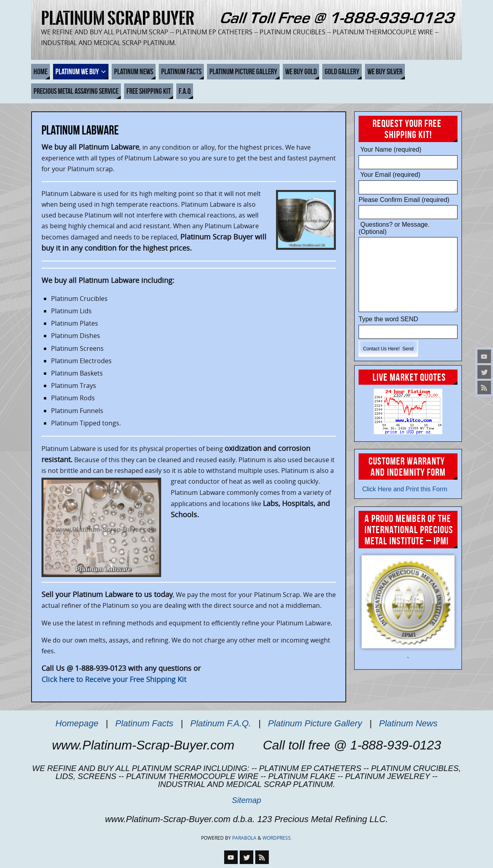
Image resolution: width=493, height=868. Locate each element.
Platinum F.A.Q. (221, 723)
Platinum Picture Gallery (315, 723)
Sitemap (246, 800)
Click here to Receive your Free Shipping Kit (114, 679)
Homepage (77, 723)
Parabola (244, 838)
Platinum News (408, 723)
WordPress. (277, 838)
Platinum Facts (144, 723)
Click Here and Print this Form (403, 489)
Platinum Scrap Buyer (118, 18)
